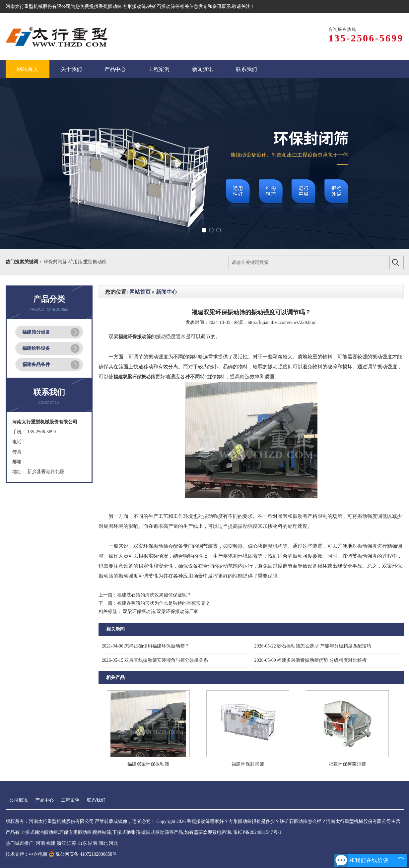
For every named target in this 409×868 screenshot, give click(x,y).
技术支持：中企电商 (27, 854)
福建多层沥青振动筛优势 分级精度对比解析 (310, 660)
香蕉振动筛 (110, 6)
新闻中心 (167, 292)
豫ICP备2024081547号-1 (257, 832)
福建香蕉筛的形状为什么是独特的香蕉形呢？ (164, 603)
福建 (51, 843)
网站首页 (140, 292)
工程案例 (70, 800)
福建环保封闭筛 (248, 764)
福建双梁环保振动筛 (148, 764)
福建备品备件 (36, 365)
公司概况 (19, 800)
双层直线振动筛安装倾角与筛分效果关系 (155, 660)
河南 (40, 843)
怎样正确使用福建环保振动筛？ (146, 646)
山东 (82, 843)
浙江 (61, 843)
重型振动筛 (95, 262)
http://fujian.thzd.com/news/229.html (282, 322)
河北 (113, 843)
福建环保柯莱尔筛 (347, 764)
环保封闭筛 (56, 262)
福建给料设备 (36, 348)
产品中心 (44, 800)
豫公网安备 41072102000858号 (83, 854)
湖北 (103, 843)
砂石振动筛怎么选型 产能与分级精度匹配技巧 (313, 646)
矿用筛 (76, 262)
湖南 (93, 843)
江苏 (72, 843)
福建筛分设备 (36, 332)
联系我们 (96, 800)
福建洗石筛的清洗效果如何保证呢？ (154, 595)
